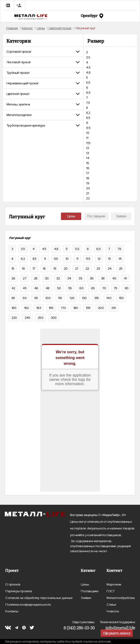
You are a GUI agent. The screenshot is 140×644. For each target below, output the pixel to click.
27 (24, 278)
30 (47, 278)
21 (87, 193)
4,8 (88, 73)
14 (87, 158)
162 (27, 308)
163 (39, 308)
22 (88, 198)
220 (14, 318)
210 (114, 308)
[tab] (43, 52)
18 (87, 178)
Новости (113, 611)
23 (98, 269)
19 (87, 183)
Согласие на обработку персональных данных (39, 598)
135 (97, 298)
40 (114, 278)
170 (63, 308)
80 (127, 288)
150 (121, 298)
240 (27, 318)
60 (81, 288)
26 (13, 278)
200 (101, 308)
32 (58, 278)
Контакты (12, 611)
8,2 (88, 113)
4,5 (88, 67)
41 (125, 278)
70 (104, 288)
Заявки (121, 216)
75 (115, 288)
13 (87, 153)
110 (60, 298)
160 (14, 308)
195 (88, 308)
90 (24, 298)
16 (87, 168)
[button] (43, 52)
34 (69, 278)
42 (13, 288)
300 (54, 318)
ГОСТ (111, 591)
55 (70, 288)
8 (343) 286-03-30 (79, 628)
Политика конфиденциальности (28, 605)
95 (36, 298)
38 (103, 278)
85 (13, 298)
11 (87, 138)
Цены (71, 216)
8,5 (88, 118)
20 (88, 188)
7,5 (88, 103)
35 (80, 278)
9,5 (88, 128)
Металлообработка (121, 597)
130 (84, 298)
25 (121, 269)
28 (36, 278)
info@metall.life (120, 628)
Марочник (114, 584)
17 (87, 173)
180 (76, 308)
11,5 (88, 143)
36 (92, 278)
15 (87, 163)
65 (93, 288)
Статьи (111, 604)
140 (109, 298)
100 (48, 298)
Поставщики (96, 216)
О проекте (13, 585)
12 (87, 148)
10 (87, 133)
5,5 (88, 83)
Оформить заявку (117, 633)
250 (40, 318)
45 (24, 288)
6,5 (88, 93)
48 (47, 288)
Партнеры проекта (19, 591)
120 (72, 298)
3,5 (88, 57)
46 (36, 288)
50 (59, 288)
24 (110, 269)
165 (51, 308)
